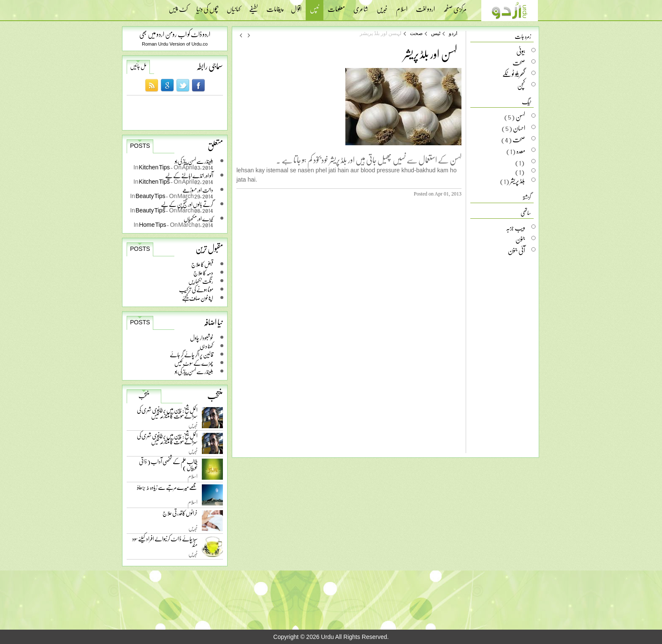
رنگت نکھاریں (201, 281)
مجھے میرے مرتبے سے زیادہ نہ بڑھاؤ (167, 489)
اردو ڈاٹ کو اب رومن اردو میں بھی (175, 34)
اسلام (402, 6)
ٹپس (315, 10)
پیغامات (274, 6)
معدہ (521, 151)
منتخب (144, 396)
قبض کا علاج (202, 264)
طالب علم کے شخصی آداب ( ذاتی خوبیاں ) (168, 466)
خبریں (382, 6)
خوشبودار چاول (202, 338)
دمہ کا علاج (203, 273)
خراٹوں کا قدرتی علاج (180, 515)
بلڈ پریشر (518, 181)
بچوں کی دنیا (207, 6)
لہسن (520, 117)
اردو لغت (425, 6)
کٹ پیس (178, 6)
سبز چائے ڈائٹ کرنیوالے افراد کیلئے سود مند (165, 543)
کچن (521, 85)
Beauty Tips (151, 196)
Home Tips (153, 224)
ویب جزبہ (515, 228)
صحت (416, 33)
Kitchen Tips (155, 167)
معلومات (336, 6)
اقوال (296, 6)
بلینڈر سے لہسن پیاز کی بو (194, 371)
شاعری (361, 6)
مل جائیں (138, 66)
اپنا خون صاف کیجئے (198, 298)
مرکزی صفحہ (455, 6)
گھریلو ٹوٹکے (514, 74)
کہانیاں (234, 6)
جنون (520, 239)
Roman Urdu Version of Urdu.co (175, 44)
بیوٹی (521, 51)
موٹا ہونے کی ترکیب (196, 289)
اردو (453, 33)
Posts (140, 146)
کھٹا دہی (206, 346)
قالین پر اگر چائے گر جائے (191, 355)
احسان (519, 128)
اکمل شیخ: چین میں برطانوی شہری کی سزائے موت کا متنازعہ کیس (167, 414)
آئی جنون (517, 250)
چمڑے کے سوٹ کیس (194, 363)
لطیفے (254, 6)
